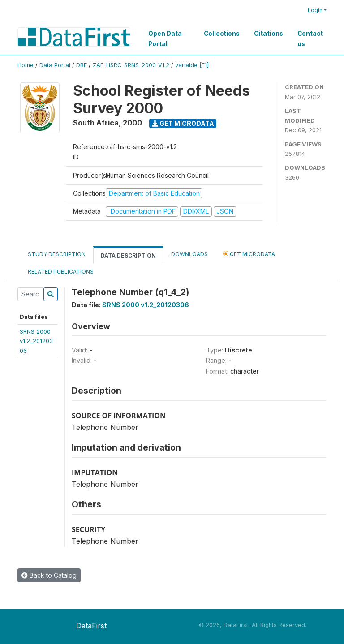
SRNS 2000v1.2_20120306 (36, 341)
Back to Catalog (49, 575)
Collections (222, 34)
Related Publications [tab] (61, 272)
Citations (269, 34)
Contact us (310, 39)
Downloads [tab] (189, 254)
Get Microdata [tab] (249, 254)
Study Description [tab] (57, 254)
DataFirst (91, 626)
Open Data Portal (165, 39)
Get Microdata (183, 123)
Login (315, 10)
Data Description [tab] (128, 255)
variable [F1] (192, 65)
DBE (82, 65)
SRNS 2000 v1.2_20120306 (146, 305)
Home (26, 65)
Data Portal (55, 65)
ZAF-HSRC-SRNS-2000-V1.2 (131, 65)
